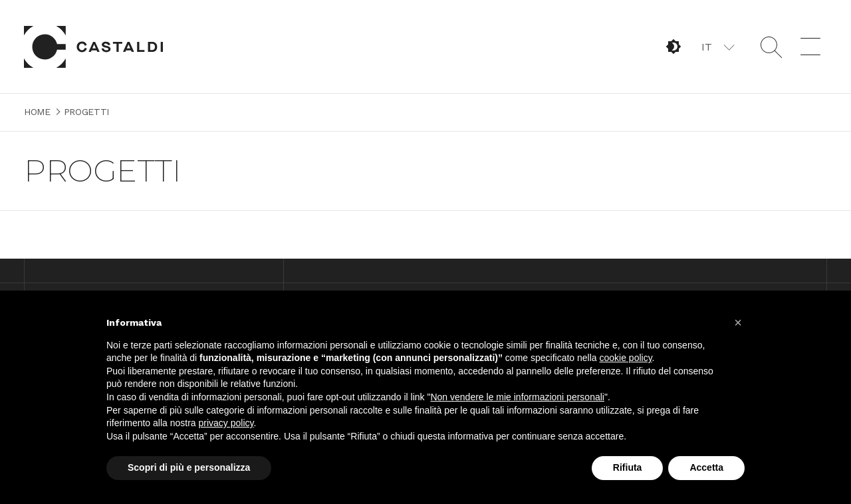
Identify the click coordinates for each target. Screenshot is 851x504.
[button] (717, 47)
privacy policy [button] (226, 423)
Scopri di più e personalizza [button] (189, 467)
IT (707, 47)
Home (94, 47)
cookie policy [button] (625, 358)
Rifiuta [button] (628, 467)
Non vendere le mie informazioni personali (517, 397)
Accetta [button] (706, 467)
